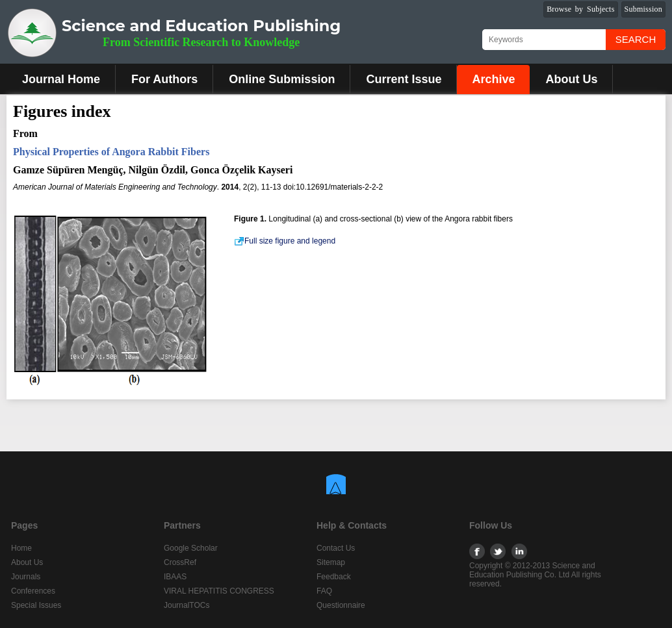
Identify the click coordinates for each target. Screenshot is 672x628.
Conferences (33, 591)
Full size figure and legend (285, 241)
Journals (26, 577)
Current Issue (404, 79)
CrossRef (180, 562)
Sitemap (331, 562)
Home (21, 548)
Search (636, 39)
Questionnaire (341, 605)
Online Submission (282, 79)
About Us (571, 79)
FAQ (324, 591)
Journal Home (61, 79)
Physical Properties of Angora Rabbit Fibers (111, 152)
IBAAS (175, 577)
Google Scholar (191, 548)
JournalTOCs (187, 605)
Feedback (334, 577)
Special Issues (36, 605)
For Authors (164, 79)
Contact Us (336, 548)
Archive (493, 79)
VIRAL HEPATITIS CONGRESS (219, 591)
